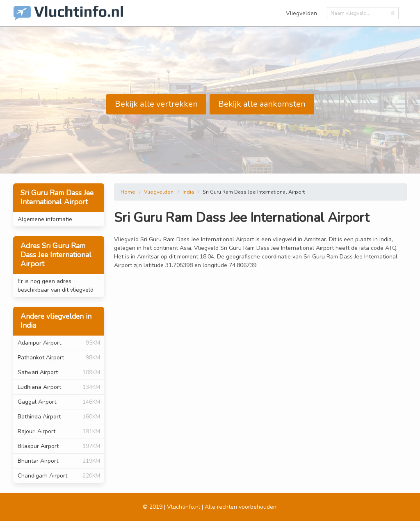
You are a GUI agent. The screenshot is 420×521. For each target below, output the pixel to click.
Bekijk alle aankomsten (262, 104)
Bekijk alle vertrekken (156, 104)
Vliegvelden (301, 13)
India (188, 192)
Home (128, 192)
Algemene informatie (45, 219)
